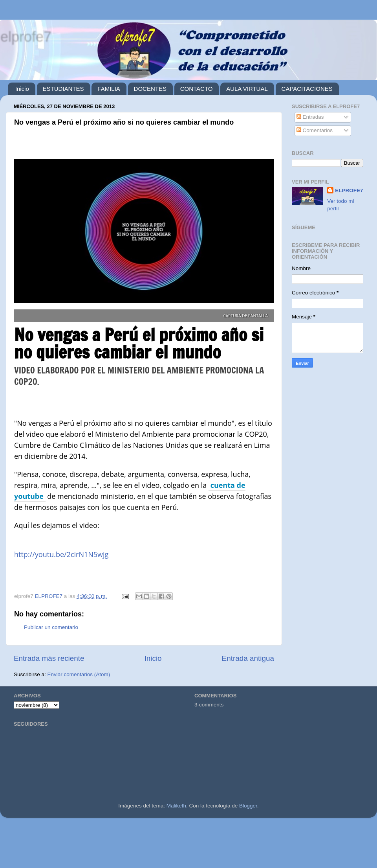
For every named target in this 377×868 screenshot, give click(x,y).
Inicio (22, 89)
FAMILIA (109, 89)
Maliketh (176, 806)
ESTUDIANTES (63, 89)
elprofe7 (26, 36)
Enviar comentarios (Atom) (79, 674)
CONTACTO (197, 89)
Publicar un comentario (51, 627)
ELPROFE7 (349, 190)
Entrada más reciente (49, 658)
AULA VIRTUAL (247, 89)
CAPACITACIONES (307, 89)
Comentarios (315, 130)
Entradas (310, 117)
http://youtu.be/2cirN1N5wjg (61, 554)
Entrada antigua (248, 658)
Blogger (248, 806)
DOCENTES (150, 89)
